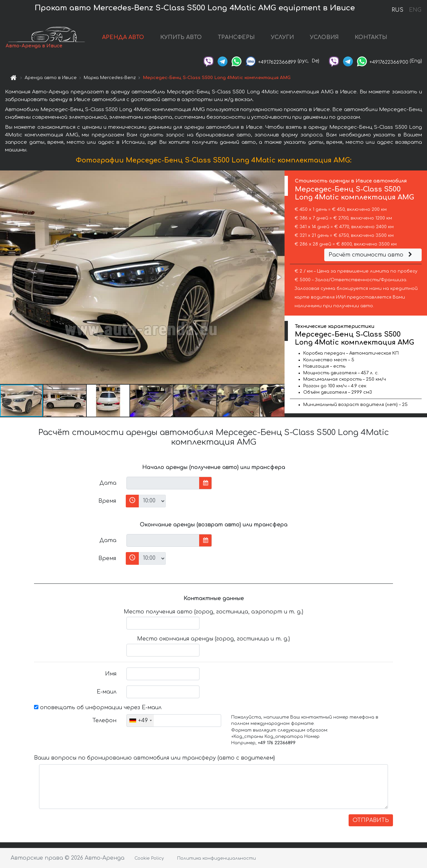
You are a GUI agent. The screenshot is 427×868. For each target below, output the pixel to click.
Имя (111, 674)
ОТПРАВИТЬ (371, 820)
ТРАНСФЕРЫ (236, 37)
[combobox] (140, 721)
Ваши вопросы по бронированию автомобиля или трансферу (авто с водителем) (154, 758)
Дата (108, 483)
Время (107, 501)
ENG (415, 10)
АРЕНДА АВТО (123, 37)
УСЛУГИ (282, 37)
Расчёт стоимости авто (371, 255)
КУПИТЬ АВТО (181, 37)
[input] (163, 483)
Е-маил (107, 692)
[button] (279, 277)
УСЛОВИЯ (324, 37)
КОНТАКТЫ (371, 37)
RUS (397, 10)
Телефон (104, 721)
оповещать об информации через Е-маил (98, 708)
